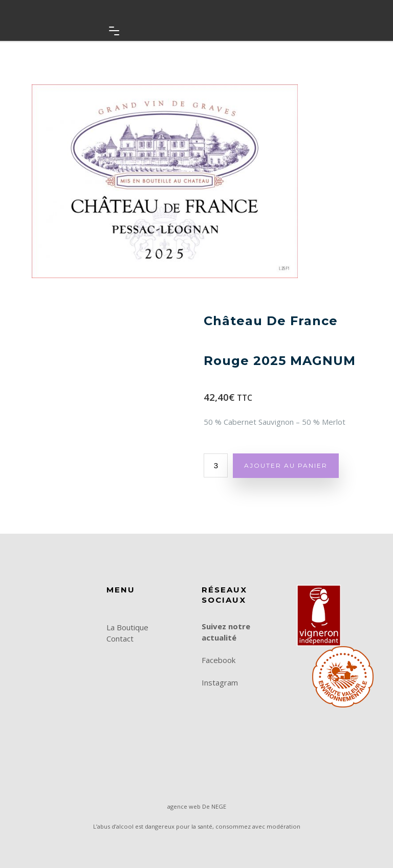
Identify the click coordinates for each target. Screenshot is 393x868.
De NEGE (214, 806)
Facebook (219, 660)
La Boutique (127, 627)
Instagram (220, 682)
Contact (120, 638)
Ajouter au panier (286, 465)
